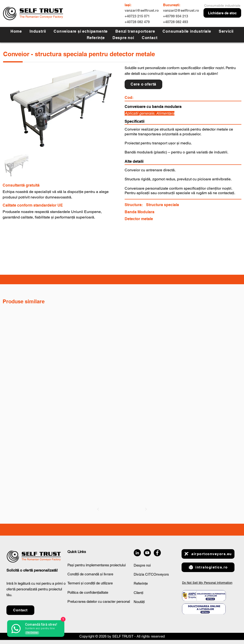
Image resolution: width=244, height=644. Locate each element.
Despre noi (142, 565)
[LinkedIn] (137, 553)
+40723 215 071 (137, 16)
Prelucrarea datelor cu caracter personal (99, 601)
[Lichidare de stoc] (222, 13)
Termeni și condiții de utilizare (90, 583)
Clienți (138, 593)
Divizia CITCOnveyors (151, 574)
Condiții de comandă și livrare (90, 574)
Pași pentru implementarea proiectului (97, 565)
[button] (226, 31)
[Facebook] (157, 553)
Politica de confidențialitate (88, 592)
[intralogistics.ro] (208, 567)
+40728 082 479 (137, 22)
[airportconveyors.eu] (208, 554)
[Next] (146, 509)
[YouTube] (147, 553)
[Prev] (98, 509)
